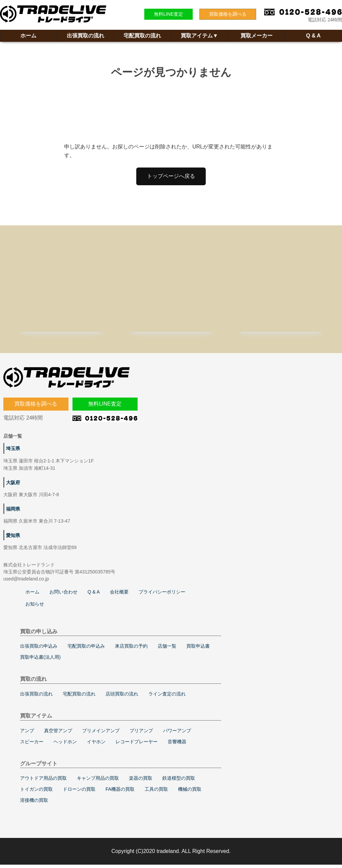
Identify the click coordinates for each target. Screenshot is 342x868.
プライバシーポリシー (162, 595)
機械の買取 (190, 792)
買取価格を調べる (228, 14)
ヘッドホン (65, 745)
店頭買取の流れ (122, 697)
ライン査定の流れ (167, 697)
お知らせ (35, 607)
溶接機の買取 (34, 803)
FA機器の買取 (120, 792)
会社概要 (119, 595)
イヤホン (96, 745)
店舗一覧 (167, 649)
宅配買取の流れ (142, 36)
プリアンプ (141, 734)
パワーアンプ (177, 734)
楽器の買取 (141, 781)
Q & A (313, 36)
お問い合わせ (63, 595)
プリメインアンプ (101, 734)
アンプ (27, 734)
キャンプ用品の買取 (98, 781)
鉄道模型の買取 (179, 781)
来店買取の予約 (131, 649)
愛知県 (13, 539)
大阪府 (13, 486)
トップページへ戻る (171, 176)
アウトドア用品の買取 (43, 781)
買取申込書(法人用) (40, 660)
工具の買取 (156, 792)
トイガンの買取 (36, 792)
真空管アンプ (58, 734)
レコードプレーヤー (137, 745)
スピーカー (32, 745)
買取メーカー (256, 36)
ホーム (28, 36)
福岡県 (13, 512)
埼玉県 (13, 452)
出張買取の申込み (39, 649)
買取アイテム (199, 36)
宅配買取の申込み (86, 649)
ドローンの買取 (79, 792)
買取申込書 (198, 649)
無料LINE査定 (168, 14)
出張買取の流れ (85, 36)
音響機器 (177, 745)
